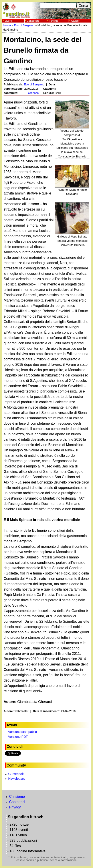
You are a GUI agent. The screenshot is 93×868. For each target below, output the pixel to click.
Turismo (54, 21)
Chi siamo (17, 797)
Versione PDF (18, 737)
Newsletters (17, 779)
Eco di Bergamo (24, 25)
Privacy (15, 807)
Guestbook (16, 774)
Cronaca (33, 93)
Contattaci (17, 802)
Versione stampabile (23, 732)
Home (7, 25)
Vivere (8, 21)
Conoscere (33, 21)
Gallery (75, 21)
